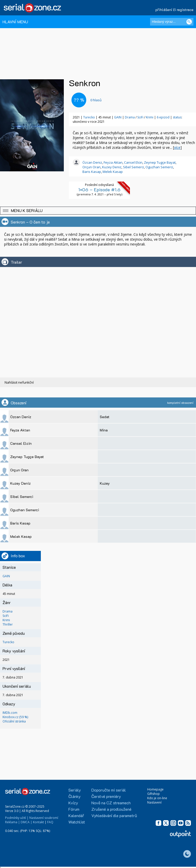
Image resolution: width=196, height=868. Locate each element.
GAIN (118, 117)
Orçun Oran (91, 167)
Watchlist (77, 822)
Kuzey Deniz (112, 167)
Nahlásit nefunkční (19, 382)
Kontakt (38, 822)
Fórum (74, 809)
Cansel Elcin (133, 162)
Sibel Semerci (133, 167)
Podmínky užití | (17, 818)
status (177, 117)
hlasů (96, 100)
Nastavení (154, 802)
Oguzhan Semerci (159, 167)
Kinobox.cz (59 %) (15, 717)
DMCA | (26, 822)
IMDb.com (10, 713)
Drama (130, 117)
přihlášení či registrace (174, 10)
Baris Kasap (92, 172)
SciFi (141, 117)
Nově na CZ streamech (111, 803)
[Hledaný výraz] (172, 22)
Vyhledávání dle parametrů (114, 815)
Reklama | (13, 822)
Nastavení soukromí (44, 818)
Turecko (89, 117)
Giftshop (154, 794)
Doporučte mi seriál (109, 790)
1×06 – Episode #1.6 (99, 190)
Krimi (150, 117)
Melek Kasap (113, 172)
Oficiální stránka (14, 721)
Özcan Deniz (92, 162)
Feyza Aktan (113, 162)
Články (75, 796)
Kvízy (73, 803)
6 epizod (163, 117)
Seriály (75, 790)
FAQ (50, 822)
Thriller (8, 624)
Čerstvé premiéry (106, 796)
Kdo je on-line (157, 798)
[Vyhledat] (189, 22)
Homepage (155, 789)
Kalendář (76, 815)
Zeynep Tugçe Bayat (160, 162)
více (177, 147)
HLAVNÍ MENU (15, 22)
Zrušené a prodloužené (111, 809)
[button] (98, 211)
